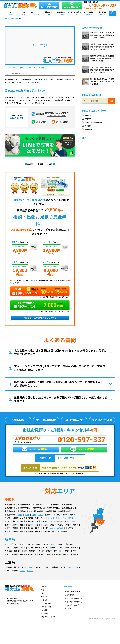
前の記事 (27, 164)
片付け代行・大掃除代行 (77, 607)
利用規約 (45, 619)
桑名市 (32, 572)
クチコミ (45, 605)
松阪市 (28, 576)
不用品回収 (89, 129)
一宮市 (36, 520)
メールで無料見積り (34, 453)
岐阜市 (55, 550)
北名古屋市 (56, 523)
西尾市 (53, 533)
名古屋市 (61, 533)
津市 (7, 576)
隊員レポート (47, 602)
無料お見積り (89, 13)
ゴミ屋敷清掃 (72, 601)
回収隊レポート (63, 13)
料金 (23, 13)
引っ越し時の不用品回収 (95, 122)
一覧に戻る (40, 164)
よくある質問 (76, 13)
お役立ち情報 (14, 19)
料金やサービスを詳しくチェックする (40, 319)
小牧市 (47, 523)
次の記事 (53, 164)
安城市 (43, 520)
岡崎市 (20, 520)
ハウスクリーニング (75, 611)
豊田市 (76, 527)
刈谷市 (66, 523)
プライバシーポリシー (50, 622)
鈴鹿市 (72, 572)
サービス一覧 (71, 592)
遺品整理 (88, 115)
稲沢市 (28, 520)
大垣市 (7, 550)
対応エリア (50, 13)
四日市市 (37, 576)
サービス (10, 13)
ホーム (7, 19)
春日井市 (74, 523)
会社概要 (102, 13)
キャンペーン (36, 13)
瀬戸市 (53, 527)
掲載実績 (88, 119)
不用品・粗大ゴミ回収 (76, 597)
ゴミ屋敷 (88, 126)
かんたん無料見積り (83, 453)
